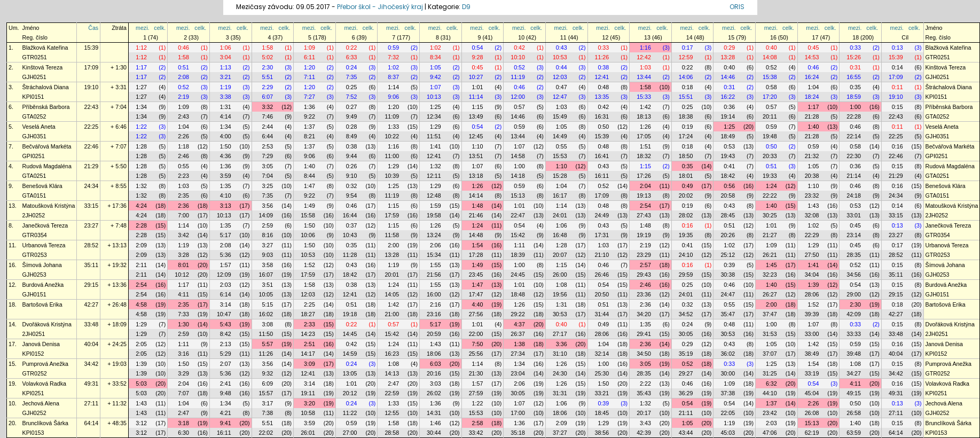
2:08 (183, 77)
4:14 (226, 116)
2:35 (183, 195)
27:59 (476, 393)
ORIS (737, 7)
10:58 (308, 413)
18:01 (686, 176)
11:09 (392, 116)
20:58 (728, 195)
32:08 (812, 215)
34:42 (91, 364)
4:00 (226, 136)
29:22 (518, 314)
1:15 (478, 107)
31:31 (560, 393)
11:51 (434, 136)
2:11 (141, 265)
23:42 (770, 413)
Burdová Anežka (43, 285)
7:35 (352, 77)
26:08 (812, 413)
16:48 (560, 235)
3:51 (267, 285)
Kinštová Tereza (43, 67)
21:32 (812, 156)
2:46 (183, 156)
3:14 (226, 304)
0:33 (603, 48)
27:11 (91, 403)
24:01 (560, 215)
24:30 (560, 373)
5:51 (267, 77)
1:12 (141, 48)
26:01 (308, 433)
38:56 (602, 433)
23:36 (644, 294)
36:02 (728, 354)
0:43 (562, 48)
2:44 (267, 127)
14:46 (728, 77)
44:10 (770, 393)
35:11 (91, 265)
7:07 (183, 393)
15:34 (434, 255)
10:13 (434, 97)
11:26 (602, 57)
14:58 (518, 156)
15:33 (644, 97)
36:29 (686, 393)
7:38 (267, 413)
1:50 (226, 146)
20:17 (644, 413)
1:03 (645, 67)
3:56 (267, 206)
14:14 (476, 195)
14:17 (308, 354)
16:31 (602, 116)
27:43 (644, 215)
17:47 (476, 294)
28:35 (854, 255)
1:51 (645, 146)
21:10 (602, 255)
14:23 (308, 334)
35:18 (518, 433)
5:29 (226, 354)
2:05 (141, 344)
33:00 (812, 334)
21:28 (812, 116)
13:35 (602, 97)
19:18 (350, 314)
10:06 (308, 235)
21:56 (434, 275)
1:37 (309, 127)
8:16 (267, 235)
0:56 (729, 186)
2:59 (267, 225)
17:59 (392, 215)
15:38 (770, 77)
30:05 (686, 334)
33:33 (854, 334)
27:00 (350, 433)
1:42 (645, 107)
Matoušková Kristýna (49, 206)
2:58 (478, 423)
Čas (93, 28)
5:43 (226, 324)
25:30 (602, 373)
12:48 (434, 195)
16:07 (266, 275)
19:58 (434, 215)
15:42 (518, 235)
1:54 (478, 245)
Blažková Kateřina (45, 48)
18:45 (602, 413)
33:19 (812, 373)
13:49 (476, 116)
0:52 (519, 67)
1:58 (267, 48)
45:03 (728, 433)
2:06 (436, 245)
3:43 (645, 423)
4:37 (519, 324)
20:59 (434, 334)
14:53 (812, 57)
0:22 (352, 48)
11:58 (392, 235)
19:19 (644, 235)
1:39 (814, 285)
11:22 (350, 413)
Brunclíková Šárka (45, 423)
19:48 (770, 136)
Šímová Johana (42, 265)
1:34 (141, 107)
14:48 (476, 235)
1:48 (478, 206)
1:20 (309, 67)
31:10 (560, 354)
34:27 (854, 373)
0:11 (897, 87)
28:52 (91, 245)
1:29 (436, 127)
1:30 (183, 324)
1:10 (478, 146)
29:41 (644, 334)
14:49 (560, 136)
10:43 (350, 235)
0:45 (814, 48)
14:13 (392, 373)
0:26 (352, 166)
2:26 (183, 136)
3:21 (226, 77)
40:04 (91, 344)
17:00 (518, 413)
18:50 (686, 156)
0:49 (688, 186)
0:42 (519, 48)
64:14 (91, 423)
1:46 (436, 423)
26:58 (854, 413)
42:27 (91, 304)
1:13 (226, 67)
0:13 (897, 48)
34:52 (686, 314)
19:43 (728, 156)
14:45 (350, 334)
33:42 (476, 433)
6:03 (436, 364)
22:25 (91, 127)
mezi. (142, 28)
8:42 (226, 334)
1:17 (141, 67)
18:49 (728, 136)
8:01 (183, 265)
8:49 (352, 136)
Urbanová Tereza (44, 245)
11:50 (266, 334)
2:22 (645, 384)
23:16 (434, 314)
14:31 (434, 413)
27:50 (812, 255)
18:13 (644, 116)
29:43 (644, 275)
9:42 (436, 77)
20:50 (602, 294)
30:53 (560, 314)
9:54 (352, 195)
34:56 (854, 275)
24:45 (518, 275)
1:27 (141, 87)
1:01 (478, 87)
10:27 (476, 77)
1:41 (436, 146)
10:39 (392, 176)
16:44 (350, 215)
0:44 (562, 67)
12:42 (644, 57)
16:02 (266, 314)
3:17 (267, 403)
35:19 (686, 354)
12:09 (224, 275)
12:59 (686, 57)
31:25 (770, 373)
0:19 (688, 127)
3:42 (183, 235)
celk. (160, 28)
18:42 (728, 176)
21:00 (392, 314)
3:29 (183, 373)
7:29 (267, 156)
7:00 (183, 215)
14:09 (266, 215)
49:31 (91, 384)
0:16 (897, 146)
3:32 (267, 107)
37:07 (770, 354)
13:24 (434, 235)
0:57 (519, 107)
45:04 (812, 393)
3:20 (309, 403)
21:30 (476, 373)
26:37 (518, 334)
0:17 (688, 48)
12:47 (560, 97)
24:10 (686, 255)
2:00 (393, 245)
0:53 (729, 146)
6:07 (267, 97)
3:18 (183, 423)
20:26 (728, 235)
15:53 (560, 156)
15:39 (91, 48)
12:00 (518, 97)
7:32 (393, 57)
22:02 (266, 433)
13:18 (476, 176)
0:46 (183, 48)
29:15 (91, 285)
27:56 (476, 314)
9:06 (393, 97)
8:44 (309, 176)
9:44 (352, 156)
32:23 (770, 275)
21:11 (686, 413)
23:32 (812, 195)
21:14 (854, 176)
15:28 (560, 176)
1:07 (436, 87)
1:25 (436, 107)
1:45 (771, 265)
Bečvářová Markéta (47, 146)
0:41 (729, 166)
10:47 (224, 314)
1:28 (141, 146)
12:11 (434, 176)
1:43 (814, 206)
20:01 (392, 275)
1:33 (393, 127)
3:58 (267, 265)
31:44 (602, 314)
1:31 (226, 107)
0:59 (393, 48)
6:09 (267, 384)
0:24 (352, 67)
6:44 (267, 136)
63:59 (854, 433)
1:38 (519, 344)
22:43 (91, 107)
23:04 (518, 373)
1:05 (436, 67)
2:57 (645, 265)
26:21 (770, 255)
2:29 (267, 87)
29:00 (854, 294)
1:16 (645, 48)
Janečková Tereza (45, 225)
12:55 (392, 413)
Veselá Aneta (39, 127)
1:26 (645, 127)
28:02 (686, 215)
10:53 (560, 57)
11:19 (518, 77)
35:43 (644, 393)
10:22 (392, 136)
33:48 (91, 324)
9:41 (226, 423)
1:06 (226, 48)
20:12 (350, 393)
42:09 (854, 314)
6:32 (771, 384)
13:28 (728, 57)
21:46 (476, 215)
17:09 (91, 67)
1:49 (309, 206)
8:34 (436, 57)
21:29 (91, 166)
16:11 (602, 176)
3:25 (267, 186)
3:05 (267, 166)
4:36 (226, 156)
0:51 (183, 67)
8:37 (393, 77)
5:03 (141, 384)
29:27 (686, 373)
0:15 (897, 107)
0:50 (603, 127)
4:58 (141, 304)
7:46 (267, 116)
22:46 (91, 146)
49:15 (854, 393)
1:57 (226, 265)
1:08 (562, 285)
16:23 (392, 354)
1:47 (309, 186)
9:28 (478, 57)
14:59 (350, 354)
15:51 (686, 97)
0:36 (729, 107)
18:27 (308, 314)
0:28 (352, 127)
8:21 (309, 136)
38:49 (812, 354)
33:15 (91, 206)
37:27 (560, 433)
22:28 (854, 116)
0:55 (562, 146)
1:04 (814, 87)
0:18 (688, 87)
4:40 (478, 304)
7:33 (183, 314)
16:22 (728, 97)
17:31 (602, 235)
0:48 (603, 87)
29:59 (686, 275)
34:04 (812, 275)
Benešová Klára (42, 186)
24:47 (728, 294)
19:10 (91, 87)
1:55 (436, 265)
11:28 (350, 255)
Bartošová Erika (42, 304)
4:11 (183, 294)
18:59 (854, 97)
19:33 (770, 176)
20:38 (812, 176)
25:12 (728, 255)
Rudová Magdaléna (47, 166)
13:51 (476, 156)
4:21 (226, 413)
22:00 (476, 334)
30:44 (434, 433)
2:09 (141, 245)
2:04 (645, 186)
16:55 (854, 77)
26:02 (434, 393)
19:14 (728, 116)
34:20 (644, 314)
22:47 (518, 215)
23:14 (854, 235)
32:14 (602, 354)
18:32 (644, 156)
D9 (466, 7)
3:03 (436, 384)
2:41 (226, 384)
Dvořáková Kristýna (47, 324)
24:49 (602, 215)
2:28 (141, 225)
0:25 (352, 87)
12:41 (602, 77)
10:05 (266, 294)
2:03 (226, 285)
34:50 (644, 354)
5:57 (267, 344)
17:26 (644, 176)
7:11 (309, 77)
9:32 (267, 373)
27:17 (560, 334)
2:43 (183, 116)
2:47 (393, 384)
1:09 (309, 48)
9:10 (352, 176)
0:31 (855, 67)
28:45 (728, 215)
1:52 (309, 265)
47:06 (770, 433)
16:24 (812, 77)
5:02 (267, 57)
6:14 (226, 294)
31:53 (770, 334)
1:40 (814, 127)
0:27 (352, 107)
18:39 (518, 255)
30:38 (728, 275)
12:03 (560, 77)
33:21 (602, 393)
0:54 (478, 48)
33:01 (854, 215)
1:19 (226, 87)
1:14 (393, 87)
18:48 (518, 294)
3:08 (267, 324)
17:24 (686, 136)
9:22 (309, 116)
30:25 (770, 215)
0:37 (352, 225)
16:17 (560, 195)
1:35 (226, 186)
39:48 (854, 354)
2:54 (645, 206)
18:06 (434, 354)
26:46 (602, 275)
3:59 (226, 176)
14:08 (770, 57)
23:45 (476, 275)
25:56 (476, 354)
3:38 (226, 97)
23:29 (644, 255)
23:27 (91, 225)
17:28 (476, 255)
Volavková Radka (44, 384)
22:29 (812, 235)
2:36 (183, 206)
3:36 (562, 344)
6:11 (309, 57)
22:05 (728, 413)
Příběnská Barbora (46, 107)
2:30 (267, 67)
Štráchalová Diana (46, 87)
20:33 (770, 156)
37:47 (770, 314)
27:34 (518, 354)
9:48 (226, 393)
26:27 (770, 294)
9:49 (352, 116)
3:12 (141, 423)
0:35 (855, 87)
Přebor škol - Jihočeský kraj (380, 7)
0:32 (352, 186)
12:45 (476, 136)
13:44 (644, 77)
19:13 (644, 195)
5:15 (267, 304)
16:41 (602, 156)
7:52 (352, 97)
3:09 (309, 364)
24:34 (91, 186)
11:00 (392, 156)
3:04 (226, 57)
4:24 (141, 206)
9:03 (267, 255)
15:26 (854, 57)
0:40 (771, 48)
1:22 (141, 127)
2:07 (226, 364)
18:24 (812, 97)
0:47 (562, 87)
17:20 (770, 97)
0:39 (729, 265)
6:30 (183, 433)
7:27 (309, 97)
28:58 (392, 433)
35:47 (728, 314)
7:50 (478, 344)
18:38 (686, 116)
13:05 (350, 373)
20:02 (686, 195)
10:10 (518, 57)
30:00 (728, 373)
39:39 (812, 314)
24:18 (854, 195)
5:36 (226, 255)
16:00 (434, 294)
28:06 (812, 294)
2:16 (436, 304)
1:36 (309, 107)
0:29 (729, 48)
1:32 (436, 166)
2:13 (226, 344)
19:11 (308, 393)
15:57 (266, 393)
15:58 (308, 215)
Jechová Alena (41, 403)
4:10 (226, 195)
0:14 (897, 67)
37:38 (728, 393)
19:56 (560, 294)
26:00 (560, 275)
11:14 (476, 97)
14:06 (686, 77)
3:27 (267, 245)
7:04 (267, 176)
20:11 (770, 116)
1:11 (519, 245)
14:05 (392, 294)
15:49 (560, 116)
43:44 (686, 433)
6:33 (352, 57)
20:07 (560, 255)
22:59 (392, 393)
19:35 (686, 235)
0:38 (603, 67)
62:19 (812, 433)
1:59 (436, 206)
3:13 (226, 206)
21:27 (770, 235)
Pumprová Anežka (45, 364)
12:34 (434, 116)
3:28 (183, 255)
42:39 (644, 433)
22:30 (854, 156)
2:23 (183, 176)
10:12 (182, 275)
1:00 (855, 107)
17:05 (644, 136)
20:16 (434, 373)
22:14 (854, 136)
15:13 (518, 195)
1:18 (183, 146)
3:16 (183, 354)
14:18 (518, 176)
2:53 (267, 146)
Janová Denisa (41, 344)
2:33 (309, 324)
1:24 (771, 186)
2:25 (309, 304)
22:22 (770, 195)
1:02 (436, 48)
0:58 (771, 87)
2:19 (183, 97)
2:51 (309, 344)
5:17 (226, 235)
